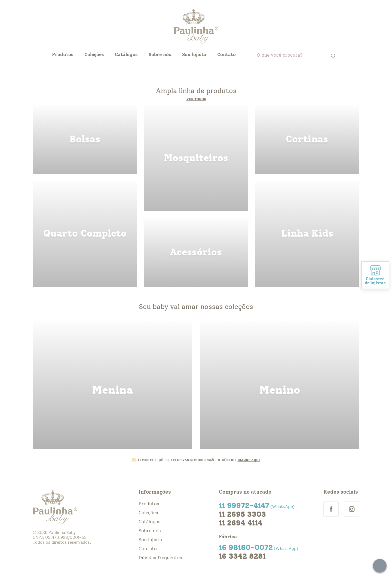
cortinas (307, 139)
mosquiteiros (196, 158)
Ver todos (196, 99)
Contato (226, 55)
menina (112, 385)
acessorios (196, 252)
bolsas (85, 139)
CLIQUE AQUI (249, 460)
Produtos (63, 55)
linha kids (307, 234)
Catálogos (126, 55)
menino (280, 385)
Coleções (94, 55)
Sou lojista (194, 55)
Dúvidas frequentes (160, 558)
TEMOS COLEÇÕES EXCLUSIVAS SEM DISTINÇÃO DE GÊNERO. (188, 460)
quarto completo (85, 234)
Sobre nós (160, 55)
